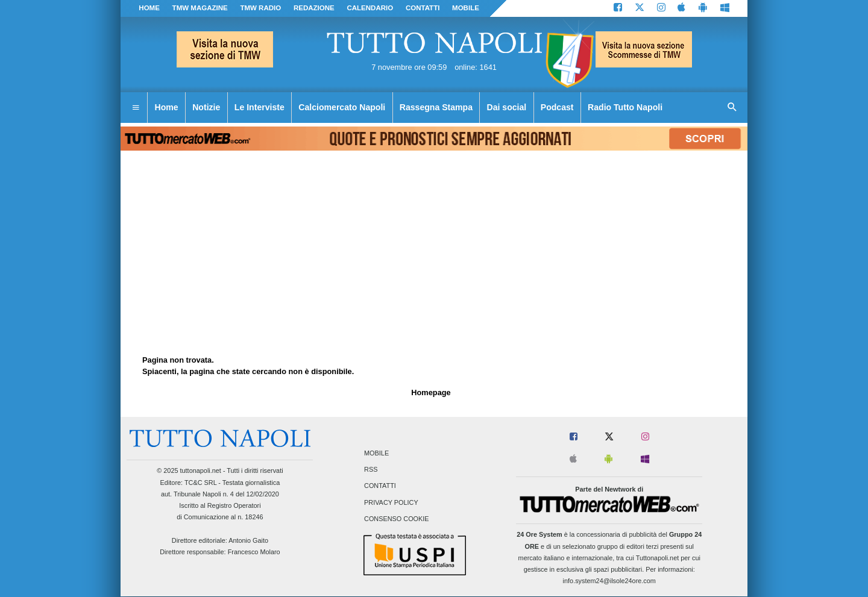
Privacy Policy (391, 502)
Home (149, 8)
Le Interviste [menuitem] (259, 107)
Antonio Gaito (248, 540)
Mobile (376, 453)
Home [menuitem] (167, 107)
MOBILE (466, 8)
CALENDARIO (370, 8)
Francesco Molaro (254, 552)
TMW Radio (260, 8)
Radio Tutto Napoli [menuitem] (625, 107)
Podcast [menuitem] (557, 107)
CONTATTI (423, 8)
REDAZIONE (314, 8)
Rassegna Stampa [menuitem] (436, 107)
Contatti (380, 486)
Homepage (431, 392)
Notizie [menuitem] (206, 107)
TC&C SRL (200, 483)
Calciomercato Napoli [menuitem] (342, 107)
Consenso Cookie (397, 519)
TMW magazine (200, 8)
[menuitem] (136, 108)
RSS (371, 470)
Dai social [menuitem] (507, 107)
